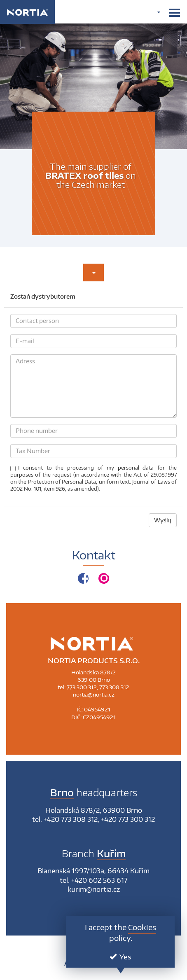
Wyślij (163, 520)
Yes (120, 957)
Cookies (142, 927)
